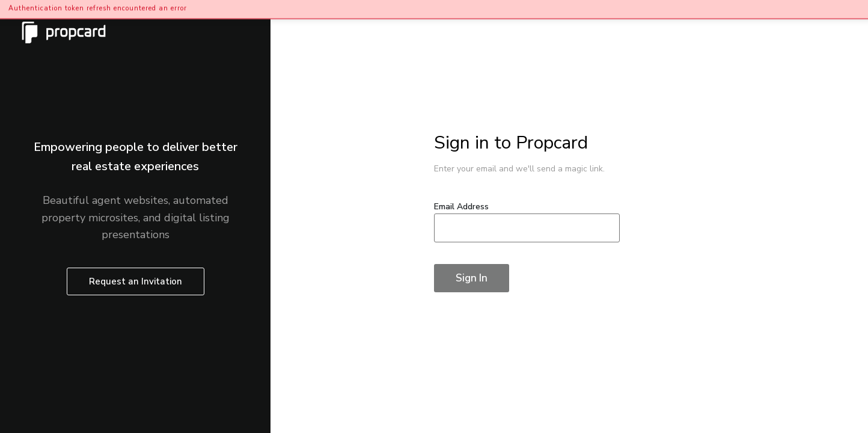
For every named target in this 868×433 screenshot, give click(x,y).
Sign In (472, 278)
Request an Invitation (136, 282)
